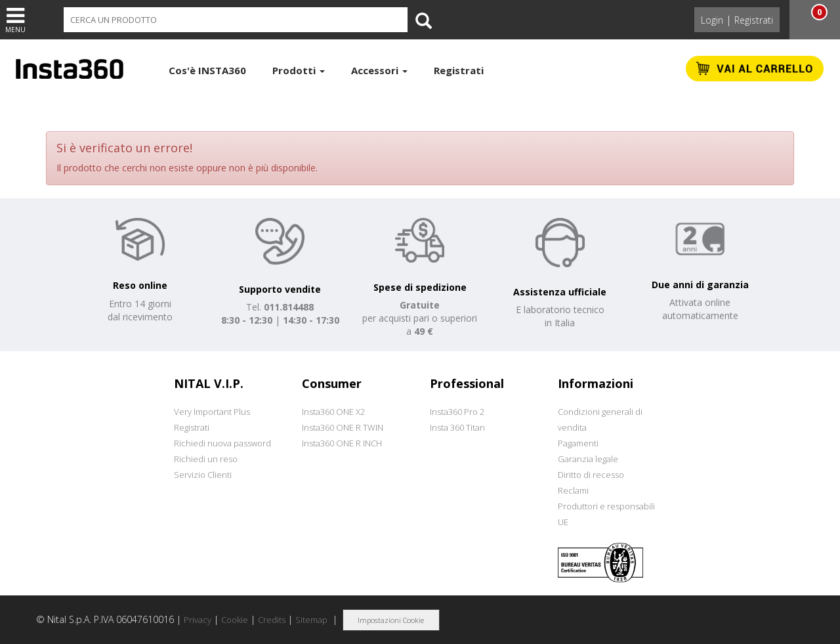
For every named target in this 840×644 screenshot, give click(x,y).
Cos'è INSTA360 (207, 70)
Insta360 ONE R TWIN (343, 427)
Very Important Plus (212, 412)
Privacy (198, 620)
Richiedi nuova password (222, 443)
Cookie (235, 620)
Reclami (573, 490)
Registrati (754, 20)
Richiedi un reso (206, 459)
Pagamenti (578, 443)
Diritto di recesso (591, 475)
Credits (272, 620)
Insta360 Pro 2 (457, 412)
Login (712, 20)
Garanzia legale (588, 459)
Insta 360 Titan (457, 427)
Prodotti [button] (299, 70)
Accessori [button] (379, 70)
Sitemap (311, 620)
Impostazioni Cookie (391, 620)
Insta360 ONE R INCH (342, 443)
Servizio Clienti (203, 475)
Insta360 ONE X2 (333, 412)
